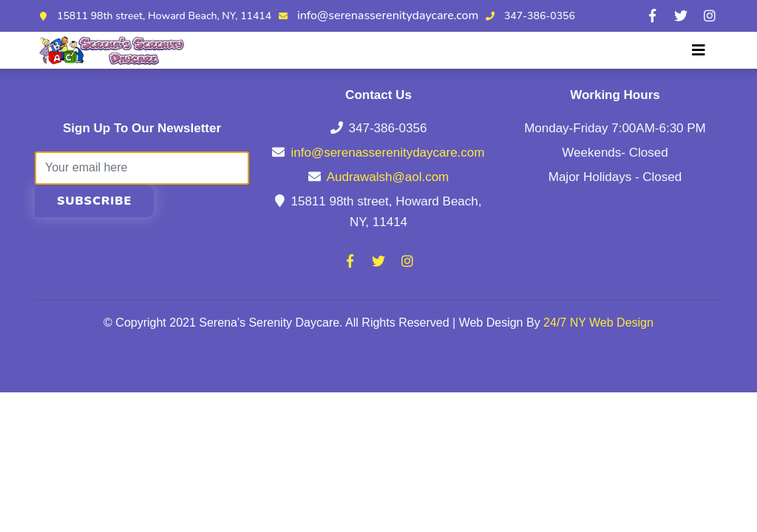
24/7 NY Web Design (598, 323)
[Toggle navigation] (699, 50)
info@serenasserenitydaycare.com (388, 16)
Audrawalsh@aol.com (388, 177)
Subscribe (94, 201)
